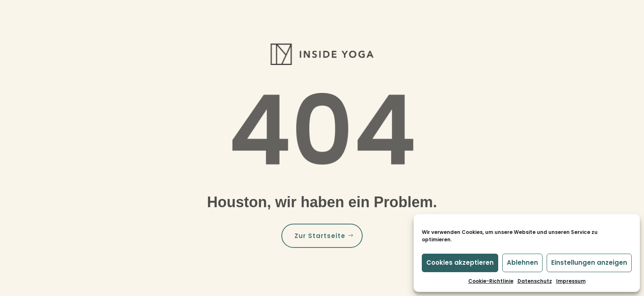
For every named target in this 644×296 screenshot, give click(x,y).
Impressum (571, 281)
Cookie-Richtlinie (491, 281)
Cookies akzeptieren (460, 262)
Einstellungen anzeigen (589, 262)
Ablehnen (522, 262)
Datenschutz (535, 281)
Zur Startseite (320, 236)
